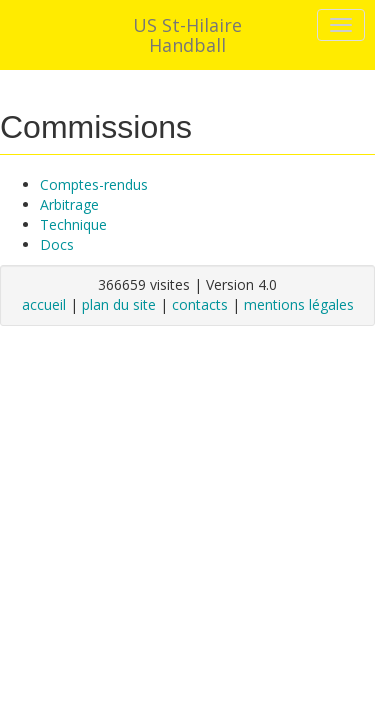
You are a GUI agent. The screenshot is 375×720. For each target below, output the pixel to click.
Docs (57, 244)
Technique (73, 224)
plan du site (119, 304)
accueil (44, 304)
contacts (200, 304)
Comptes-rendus (94, 184)
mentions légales (299, 304)
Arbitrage (69, 204)
